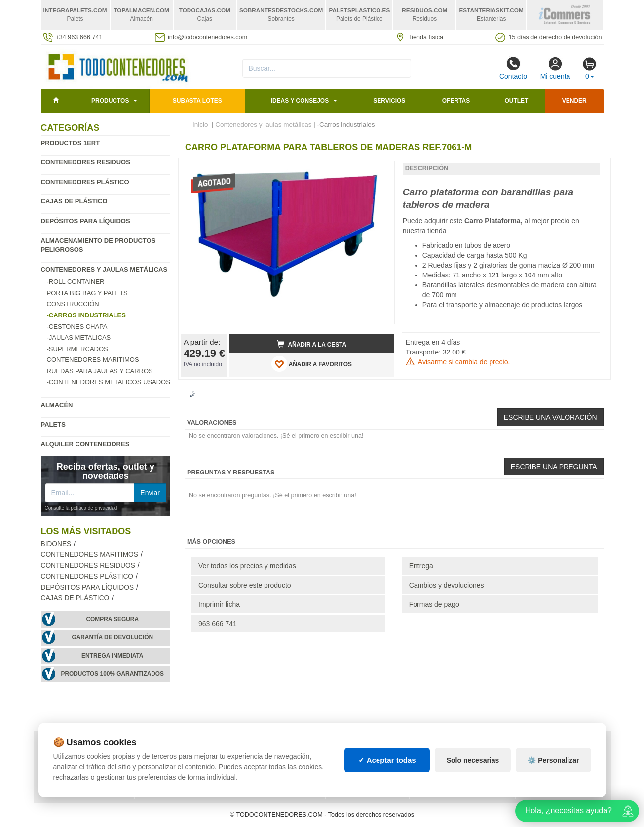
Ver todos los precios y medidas (247, 566)
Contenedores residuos (86, 162)
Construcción (73, 304)
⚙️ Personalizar (553, 760)
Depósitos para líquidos (86, 221)
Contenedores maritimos (93, 360)
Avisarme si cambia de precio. (458, 362)
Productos (110, 101)
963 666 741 (218, 624)
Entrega (421, 566)
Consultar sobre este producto (245, 585)
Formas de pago (434, 604)
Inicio (200, 125)
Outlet (516, 101)
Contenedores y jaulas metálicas (104, 269)
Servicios (389, 101)
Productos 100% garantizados (112, 674)
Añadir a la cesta (312, 344)
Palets (53, 424)
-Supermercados (77, 349)
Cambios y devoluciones (447, 585)
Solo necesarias (473, 760)
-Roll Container (76, 282)
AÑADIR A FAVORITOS (312, 364)
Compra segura (112, 619)
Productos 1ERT (71, 143)
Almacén (57, 405)
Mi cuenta (555, 68)
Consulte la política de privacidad (81, 508)
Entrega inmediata (112, 656)
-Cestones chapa (77, 327)
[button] (378, 170)
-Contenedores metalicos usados (109, 382)
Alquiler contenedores (85, 444)
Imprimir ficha (219, 604)
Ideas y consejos (300, 101)
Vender (574, 101)
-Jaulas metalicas (79, 337)
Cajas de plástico (74, 201)
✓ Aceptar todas (387, 760)
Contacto (513, 68)
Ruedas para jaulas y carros (100, 371)
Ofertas (456, 101)
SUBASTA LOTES (197, 101)
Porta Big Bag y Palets (87, 293)
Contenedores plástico (85, 182)
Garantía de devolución (112, 637)
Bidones (56, 544)
